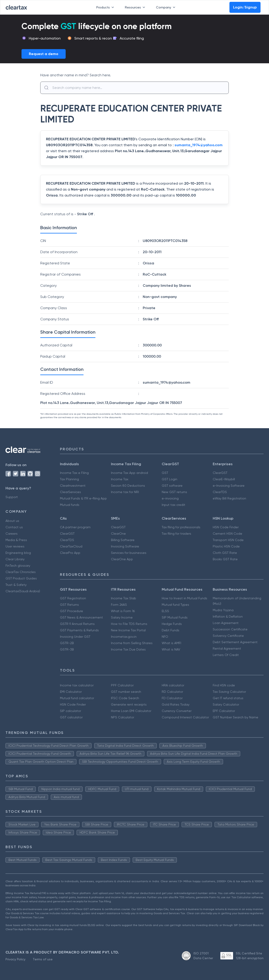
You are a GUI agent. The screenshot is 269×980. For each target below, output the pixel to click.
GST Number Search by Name (235, 717)
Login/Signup (245, 7)
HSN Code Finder (226, 527)
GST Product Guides (21, 578)
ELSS (165, 611)
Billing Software (123, 540)
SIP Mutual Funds (175, 617)
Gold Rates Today (176, 704)
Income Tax (120, 479)
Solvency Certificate (228, 636)
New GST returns (174, 492)
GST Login (169, 479)
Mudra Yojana (223, 610)
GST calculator (71, 717)
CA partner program (75, 527)
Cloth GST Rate (225, 553)
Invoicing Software (125, 546)
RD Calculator (172, 692)
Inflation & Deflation (228, 616)
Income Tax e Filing (74, 473)
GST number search (126, 692)
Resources (136, 7)
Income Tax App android (129, 473)
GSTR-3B (67, 649)
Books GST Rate (225, 559)
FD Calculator (172, 698)
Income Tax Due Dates (128, 649)
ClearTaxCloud (71, 546)
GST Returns (69, 605)
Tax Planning (69, 479)
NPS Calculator (122, 717)
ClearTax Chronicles (21, 572)
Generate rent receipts (129, 704)
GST (165, 473)
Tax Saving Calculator (229, 692)
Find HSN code (224, 685)
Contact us (14, 527)
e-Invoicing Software (229, 486)
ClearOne (118, 534)
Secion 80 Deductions (128, 486)
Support (12, 497)
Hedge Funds (172, 624)
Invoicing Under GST (75, 637)
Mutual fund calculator (77, 698)
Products (106, 7)
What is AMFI (171, 643)
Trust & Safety (16, 585)
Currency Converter (177, 711)
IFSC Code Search (125, 698)
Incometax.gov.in (124, 637)
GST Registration (73, 598)
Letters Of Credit (226, 655)
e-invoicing (170, 498)
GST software (172, 486)
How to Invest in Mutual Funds (184, 598)
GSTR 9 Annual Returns (77, 624)
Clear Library (15, 559)
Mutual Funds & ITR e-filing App (83, 498)
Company (167, 7)
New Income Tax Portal (128, 630)
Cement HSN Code (227, 534)
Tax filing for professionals (181, 527)
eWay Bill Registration (229, 498)
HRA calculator (173, 685)
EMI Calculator (71, 692)
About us (12, 521)
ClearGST (220, 473)
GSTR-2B (67, 643)
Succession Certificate (230, 629)
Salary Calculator (226, 704)
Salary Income (122, 617)
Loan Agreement (226, 623)
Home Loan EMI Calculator (131, 711)
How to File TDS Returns (129, 624)
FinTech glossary (18, 566)
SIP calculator (70, 711)
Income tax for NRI (125, 492)
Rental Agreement (227, 648)
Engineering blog (18, 553)
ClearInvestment (73, 486)
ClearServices (70, 492)
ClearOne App (122, 559)
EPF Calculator (224, 711)
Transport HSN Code (228, 540)
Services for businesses (129, 553)
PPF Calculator (122, 685)
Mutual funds (70, 505)
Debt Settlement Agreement (235, 642)
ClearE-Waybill (224, 479)
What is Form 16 (123, 611)
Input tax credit (174, 505)
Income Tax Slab (124, 598)
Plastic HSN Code (226, 546)
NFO (165, 637)
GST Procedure (71, 611)
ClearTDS (220, 492)
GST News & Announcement (81, 617)
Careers (12, 534)
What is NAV (171, 649)
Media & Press (16, 540)
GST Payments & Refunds (79, 630)
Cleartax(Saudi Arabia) (23, 591)
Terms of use (43, 959)
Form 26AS (119, 605)
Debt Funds (171, 630)
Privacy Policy (15, 959)
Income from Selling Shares (132, 643)
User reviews (15, 546)
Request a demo (44, 54)
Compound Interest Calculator (185, 717)
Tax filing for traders (176, 534)
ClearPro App (70, 553)
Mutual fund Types (175, 605)
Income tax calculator (77, 685)
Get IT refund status (228, 698)
